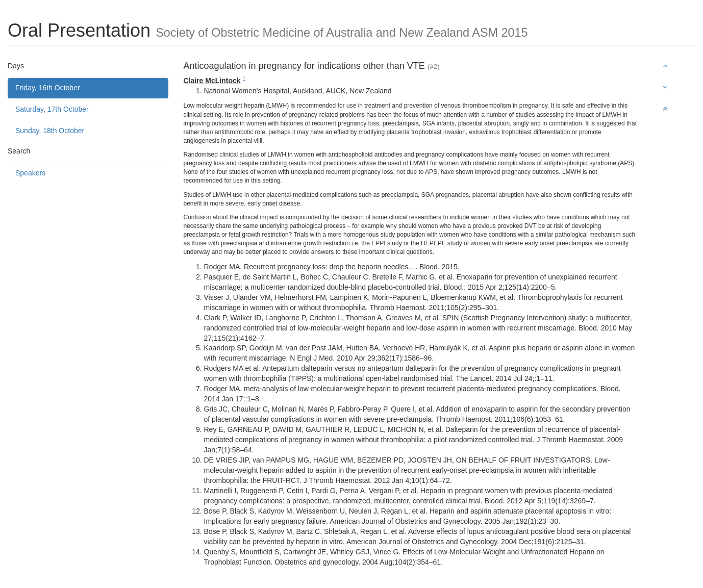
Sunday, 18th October (50, 131)
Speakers (30, 173)
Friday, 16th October (48, 88)
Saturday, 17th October (52, 109)
